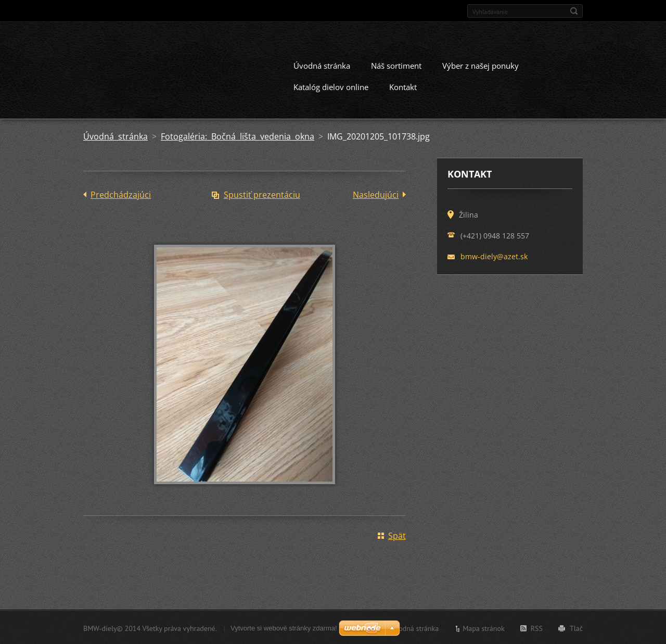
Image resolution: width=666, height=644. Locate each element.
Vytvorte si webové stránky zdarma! (284, 627)
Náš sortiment (396, 65)
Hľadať (574, 11)
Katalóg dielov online (331, 86)
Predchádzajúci (121, 194)
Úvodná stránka (322, 65)
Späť (397, 535)
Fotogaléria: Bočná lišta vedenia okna (238, 135)
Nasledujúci (376, 194)
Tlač (576, 627)
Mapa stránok (484, 627)
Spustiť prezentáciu (262, 194)
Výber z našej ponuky (481, 65)
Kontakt (403, 86)
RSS (537, 627)
